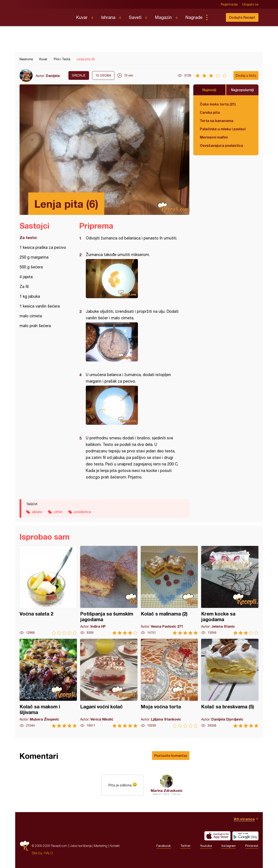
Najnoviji (209, 90)
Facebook (164, 846)
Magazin (163, 17)
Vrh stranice (244, 819)
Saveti (135, 17)
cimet (58, 512)
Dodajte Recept (242, 17)
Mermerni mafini (214, 137)
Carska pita (210, 112)
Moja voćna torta (169, 683)
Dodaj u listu (246, 75)
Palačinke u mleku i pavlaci (223, 129)
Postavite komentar (171, 755)
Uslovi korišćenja (81, 846)
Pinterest (252, 846)
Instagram (229, 846)
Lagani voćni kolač (109, 683)
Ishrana (108, 17)
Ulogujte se (250, 4)
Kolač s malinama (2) (169, 590)
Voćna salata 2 (48, 590)
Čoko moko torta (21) (218, 104)
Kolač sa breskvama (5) (230, 683)
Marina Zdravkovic (167, 790)
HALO (48, 853)
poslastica (83, 512)
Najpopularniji (242, 90)
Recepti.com (45, 16)
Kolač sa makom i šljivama (48, 683)
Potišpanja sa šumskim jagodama (109, 590)
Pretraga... (215, 17)
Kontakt (115, 846)
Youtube (206, 846)
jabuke (37, 512)
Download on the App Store (217, 836)
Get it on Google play (245, 836)
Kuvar (82, 17)
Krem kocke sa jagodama (230, 590)
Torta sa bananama (217, 121)
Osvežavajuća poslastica (221, 145)
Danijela (53, 76)
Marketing (101, 846)
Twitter (185, 846)
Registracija (229, 4)
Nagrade (194, 17)
